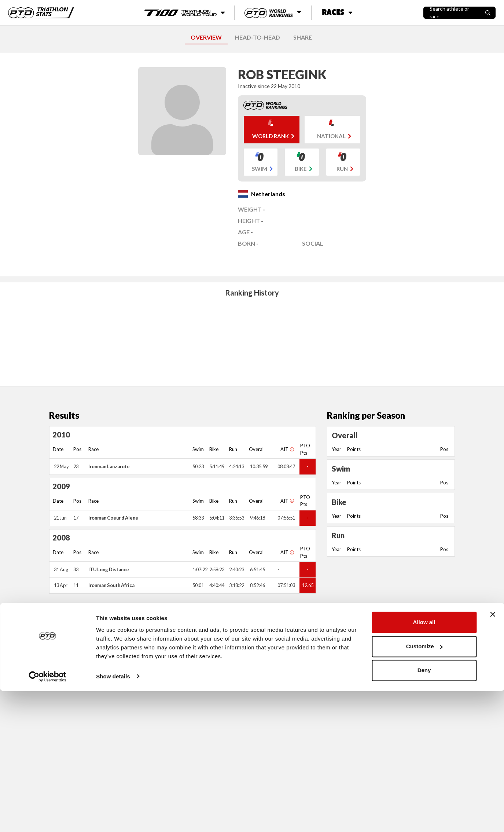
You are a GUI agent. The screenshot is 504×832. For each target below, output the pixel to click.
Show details (113, 818)
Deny (424, 812)
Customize (424, 787)
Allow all (424, 764)
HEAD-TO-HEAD (257, 37)
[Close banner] (493, 756)
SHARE (303, 37)
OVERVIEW (206, 37)
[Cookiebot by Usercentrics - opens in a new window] (47, 818)
